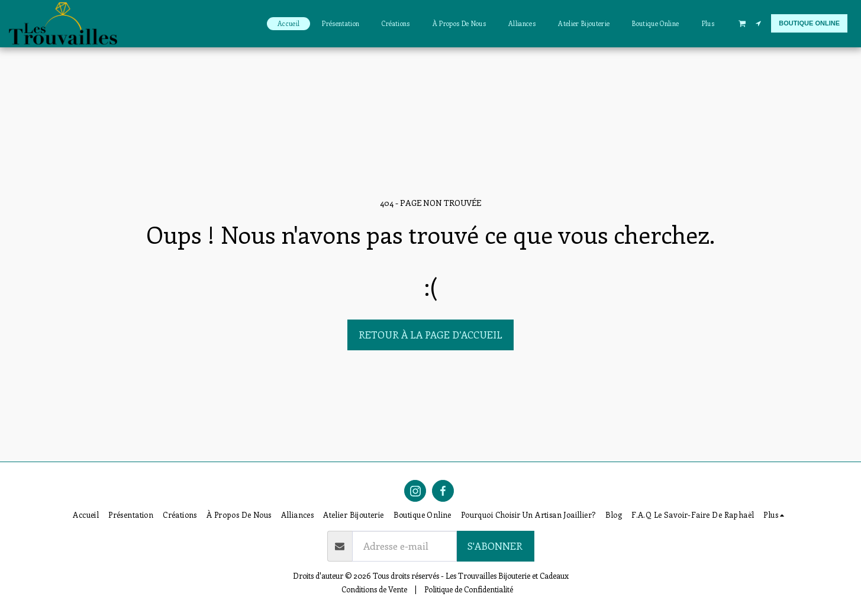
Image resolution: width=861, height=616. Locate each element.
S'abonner (495, 546)
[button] (742, 23)
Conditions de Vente (374, 589)
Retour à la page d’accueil (430, 334)
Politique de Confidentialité (469, 589)
